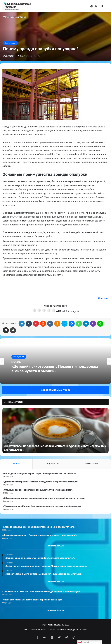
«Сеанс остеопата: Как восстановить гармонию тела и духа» (33, 600)
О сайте (52, 630)
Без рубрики (20, 17)
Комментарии (91, 464)
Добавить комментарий (56, 390)
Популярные (52, 464)
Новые (16, 464)
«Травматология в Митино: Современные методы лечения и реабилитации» (42, 506)
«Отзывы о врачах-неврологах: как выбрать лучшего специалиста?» (38, 490)
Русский (84, 642)
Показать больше (56, 546)
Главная (8, 17)
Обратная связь (39, 630)
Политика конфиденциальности (72, 630)
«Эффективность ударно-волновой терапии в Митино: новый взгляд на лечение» (44, 498)
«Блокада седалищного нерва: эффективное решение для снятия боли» (40, 473)
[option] (56, 361)
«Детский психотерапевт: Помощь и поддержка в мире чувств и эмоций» (55, 369)
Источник (103, 298)
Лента (27, 630)
